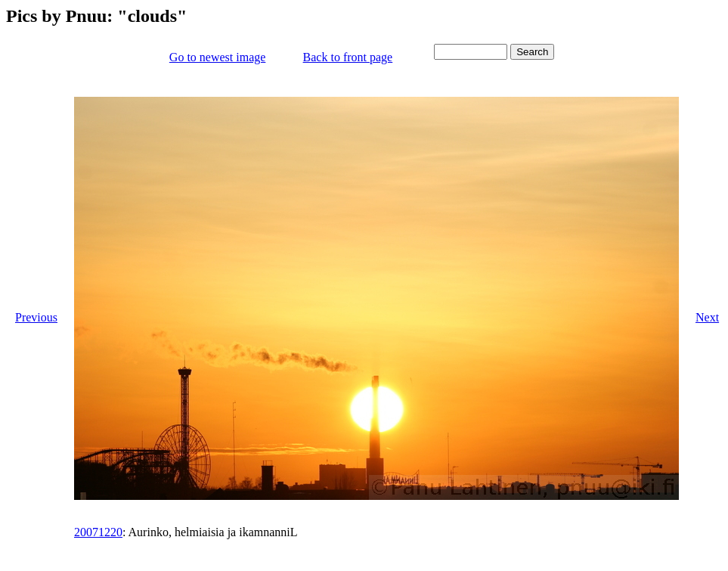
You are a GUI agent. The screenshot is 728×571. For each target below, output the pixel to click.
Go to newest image (218, 57)
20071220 (98, 532)
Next (707, 317)
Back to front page (348, 57)
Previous (36, 317)
